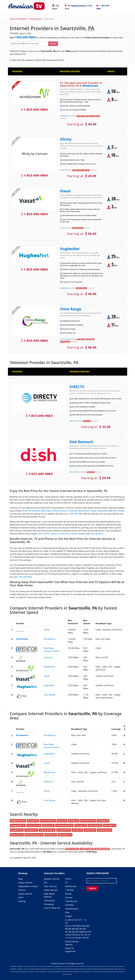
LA (81, 926)
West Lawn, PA (17, 835)
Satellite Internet (52, 879)
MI (70, 929)
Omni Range (71, 309)
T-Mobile (69, 890)
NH (77, 932)
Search (53, 44)
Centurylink (49, 901)
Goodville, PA (103, 821)
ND (70, 932)
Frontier (69, 898)
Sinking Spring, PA (47, 830)
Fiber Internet (50, 886)
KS (76, 926)
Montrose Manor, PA (64, 825)
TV (66, 883)
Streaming (49, 904)
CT (82, 920)
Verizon (22, 890)
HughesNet (70, 249)
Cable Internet (51, 890)
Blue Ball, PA (33, 821)
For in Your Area (79, 7)
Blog (20, 879)
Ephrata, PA (74, 821)
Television (55, 534)
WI (80, 938)
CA (75, 920)
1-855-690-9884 (103, 7)
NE (74, 932)
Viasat (65, 191)
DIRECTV (77, 387)
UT (67, 938)
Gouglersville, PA (18, 825)
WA (77, 938)
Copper (74, 534)
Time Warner (71, 901)
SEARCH (92, 888)
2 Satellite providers (102, 849)
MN (73, 929)
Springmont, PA (64, 830)
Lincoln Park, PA (34, 825)
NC (67, 932)
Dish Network (81, 442)
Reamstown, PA (95, 825)
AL (66, 920)
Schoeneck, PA (17, 830)
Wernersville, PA (104, 830)
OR (73, 935)
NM (83, 932)
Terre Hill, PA (90, 830)
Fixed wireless (97, 534)
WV (84, 938)
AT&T (21, 898)
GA (66, 923)
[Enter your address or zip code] (29, 44)
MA (84, 926)
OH (67, 935)
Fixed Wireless (72, 909)
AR (69, 920)
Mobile (68, 894)
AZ (72, 920)
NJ (80, 932)
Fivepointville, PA (88, 821)
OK (70, 935)
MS (81, 929)
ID (68, 926)
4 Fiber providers (72, 849)
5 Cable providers (87, 849)
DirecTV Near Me (52, 908)
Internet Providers (18, 19)
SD (82, 935)
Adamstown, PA (65, 835)
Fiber (63, 534)
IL (71, 926)
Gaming (22, 901)
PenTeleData (34, 511)
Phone (46, 534)
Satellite (82, 534)
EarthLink (73, 511)
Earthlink (69, 905)
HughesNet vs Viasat (28, 886)
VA (70, 938)
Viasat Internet (25, 883)
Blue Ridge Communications (54, 511)
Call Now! (56, 7)
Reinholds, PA (110, 825)
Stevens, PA (77, 830)
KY (79, 926)
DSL (68, 534)
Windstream (90, 86)
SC (79, 935)
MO (77, 929)
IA (66, 926)
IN (74, 926)
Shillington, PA (31, 830)
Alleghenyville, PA (18, 821)
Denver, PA (62, 821)
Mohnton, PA (48, 825)
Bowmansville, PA (48, 821)
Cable (40, 534)
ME (67, 929)
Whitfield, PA (51, 835)
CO (78, 920)
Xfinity (66, 139)
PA (76, 935)
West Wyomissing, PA (34, 835)
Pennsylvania (36, 19)
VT (73, 938)
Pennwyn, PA (81, 825)
